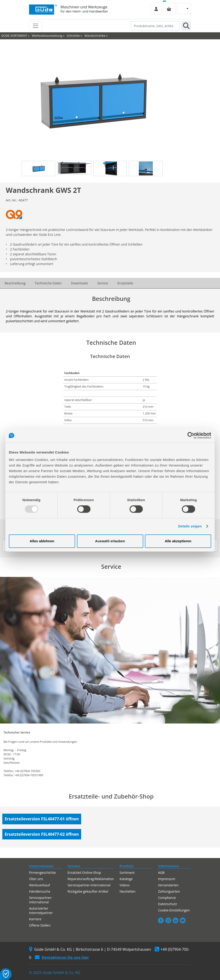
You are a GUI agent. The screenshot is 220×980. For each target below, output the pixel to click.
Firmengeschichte (42, 873)
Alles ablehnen (42, 541)
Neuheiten (127, 891)
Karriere (35, 919)
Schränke (73, 36)
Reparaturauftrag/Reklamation (91, 879)
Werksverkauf (40, 885)
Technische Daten (48, 283)
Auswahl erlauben (110, 541)
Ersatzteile (125, 283)
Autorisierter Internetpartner (41, 911)
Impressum (167, 879)
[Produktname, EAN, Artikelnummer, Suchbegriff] (155, 26)
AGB (161, 873)
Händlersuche (40, 891)
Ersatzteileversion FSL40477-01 (42, 819)
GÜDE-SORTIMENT (14, 36)
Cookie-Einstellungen (174, 910)
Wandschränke (95, 36)
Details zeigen (190, 526)
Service (103, 283)
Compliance (167, 898)
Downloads (79, 283)
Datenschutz (167, 904)
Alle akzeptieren (178, 541)
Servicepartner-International (41, 900)
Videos (125, 885)
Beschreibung (15, 283)
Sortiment (127, 873)
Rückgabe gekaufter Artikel (88, 891)
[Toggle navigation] (36, 26)
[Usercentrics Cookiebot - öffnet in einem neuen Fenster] (191, 435)
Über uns (36, 879)
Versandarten (168, 885)
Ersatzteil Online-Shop (84, 873)
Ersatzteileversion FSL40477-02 (42, 834)
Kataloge (126, 879)
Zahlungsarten (169, 891)
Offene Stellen (40, 925)
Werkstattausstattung (47, 36)
